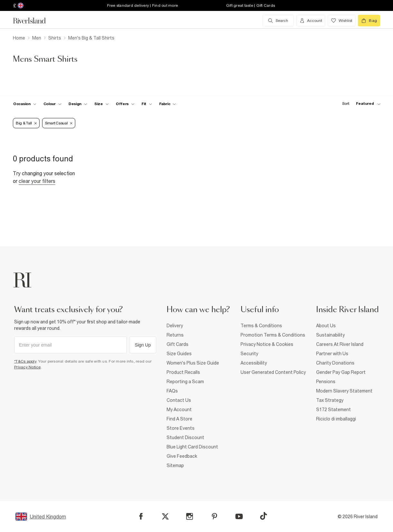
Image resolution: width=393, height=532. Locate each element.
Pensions (326, 382)
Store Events (181, 428)
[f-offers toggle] (125, 104)
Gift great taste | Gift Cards (251, 5)
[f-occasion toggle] (25, 104)
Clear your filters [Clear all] (37, 181)
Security (249, 354)
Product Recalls (183, 372)
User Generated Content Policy (273, 372)
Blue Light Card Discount (192, 447)
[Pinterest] (214, 516)
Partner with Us (332, 354)
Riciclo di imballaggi (336, 419)
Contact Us (179, 400)
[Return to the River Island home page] (34, 21)
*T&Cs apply (25, 361)
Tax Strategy (330, 400)
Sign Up (143, 345)
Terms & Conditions (261, 326)
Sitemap (175, 465)
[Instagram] (190, 516)
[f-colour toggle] (52, 104)
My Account (179, 410)
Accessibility (254, 363)
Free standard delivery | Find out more (143, 5)
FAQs (172, 391)
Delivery (175, 326)
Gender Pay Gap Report (341, 372)
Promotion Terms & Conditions (273, 335)
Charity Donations (335, 363)
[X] (165, 517)
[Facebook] (141, 516)
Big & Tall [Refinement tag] (26, 123)
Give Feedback (182, 456)
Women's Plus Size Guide (193, 363)
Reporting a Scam (185, 382)
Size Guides (179, 354)
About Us (326, 326)
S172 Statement (334, 410)
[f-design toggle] (78, 104)
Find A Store (179, 419)
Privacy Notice (27, 367)
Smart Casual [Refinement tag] (59, 123)
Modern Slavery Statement (344, 391)
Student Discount (185, 437)
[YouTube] (239, 516)
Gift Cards (178, 344)
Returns (175, 335)
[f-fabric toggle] (168, 104)
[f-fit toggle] (147, 104)
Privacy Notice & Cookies (267, 344)
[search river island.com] (278, 21)
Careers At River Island (340, 344)
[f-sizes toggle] (101, 104)
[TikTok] (263, 516)
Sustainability (330, 335)
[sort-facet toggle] (360, 104)
